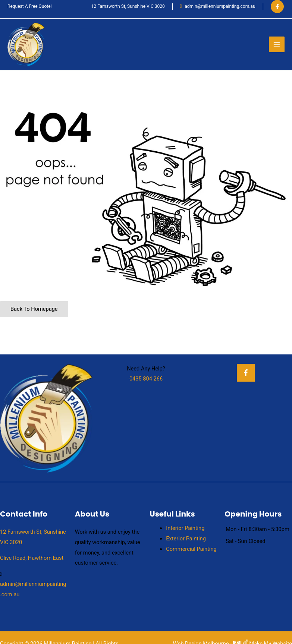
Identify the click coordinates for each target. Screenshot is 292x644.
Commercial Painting (191, 549)
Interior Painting (185, 528)
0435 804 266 (146, 379)
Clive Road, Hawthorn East (32, 558)
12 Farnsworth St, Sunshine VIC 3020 (128, 6)
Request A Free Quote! (30, 6)
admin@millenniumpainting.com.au (220, 6)
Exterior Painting (186, 539)
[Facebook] (277, 7)
